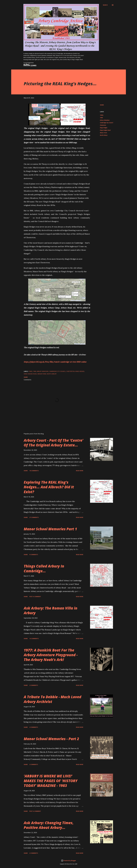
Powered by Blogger (69, 861)
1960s (102, 115)
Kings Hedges (104, 128)
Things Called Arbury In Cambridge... (44, 568)
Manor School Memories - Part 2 (51, 739)
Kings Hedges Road (105, 130)
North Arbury (104, 135)
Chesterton (103, 125)
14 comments (34, 639)
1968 (101, 118)
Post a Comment (35, 597)
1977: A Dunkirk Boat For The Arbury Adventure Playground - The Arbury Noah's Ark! (51, 655)
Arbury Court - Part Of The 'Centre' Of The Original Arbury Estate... (53, 443)
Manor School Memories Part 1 (50, 529)
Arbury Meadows (105, 120)
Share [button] (102, 105)
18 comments (34, 471)
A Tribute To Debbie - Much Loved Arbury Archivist (53, 699)
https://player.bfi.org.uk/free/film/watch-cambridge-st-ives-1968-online (55, 362)
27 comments (34, 517)
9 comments (34, 555)
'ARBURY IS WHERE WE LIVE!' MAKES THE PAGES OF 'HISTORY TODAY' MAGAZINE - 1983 (51, 781)
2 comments (34, 685)
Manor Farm (103, 133)
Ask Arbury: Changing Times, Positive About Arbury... (49, 825)
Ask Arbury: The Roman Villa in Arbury (51, 610)
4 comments (34, 727)
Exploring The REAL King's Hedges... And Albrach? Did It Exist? (49, 487)
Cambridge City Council (106, 123)
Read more (80, 471)
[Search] (105, 5)
